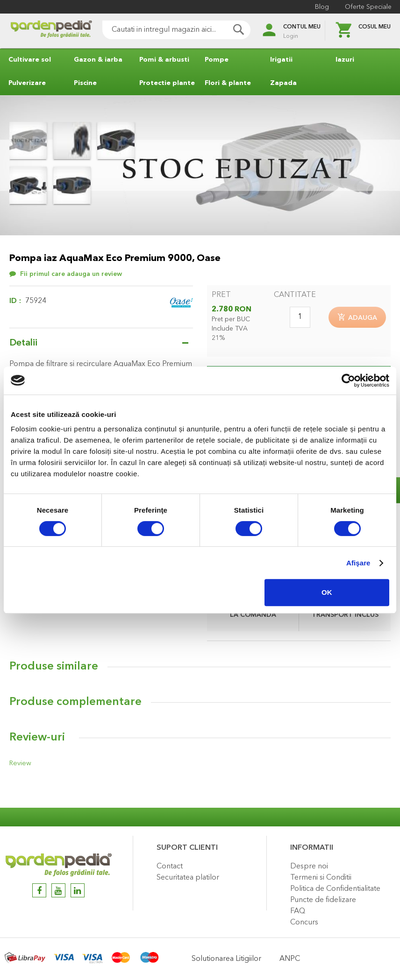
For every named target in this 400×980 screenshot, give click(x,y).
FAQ (298, 911)
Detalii (23, 343)
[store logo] (47, 31)
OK (327, 592)
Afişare (358, 563)
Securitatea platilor (188, 878)
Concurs (304, 923)
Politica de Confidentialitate (335, 889)
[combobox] (172, 30)
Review (20, 764)
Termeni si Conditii (321, 878)
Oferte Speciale (367, 7)
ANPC (290, 959)
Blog (321, 7)
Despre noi (309, 867)
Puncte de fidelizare (323, 900)
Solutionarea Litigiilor (226, 959)
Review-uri (37, 738)
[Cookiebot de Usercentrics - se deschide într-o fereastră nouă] (348, 381)
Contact (170, 867)
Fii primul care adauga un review (71, 274)
